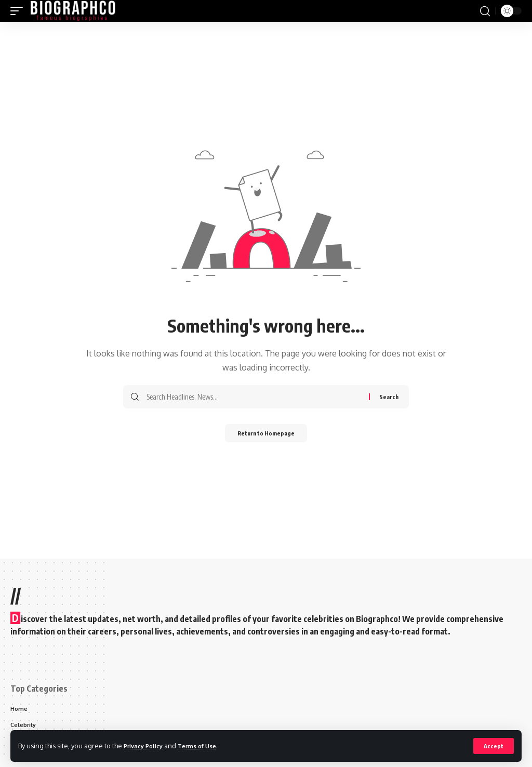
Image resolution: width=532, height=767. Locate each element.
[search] (485, 11)
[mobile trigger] (19, 11)
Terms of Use (206, 745)
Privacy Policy (147, 745)
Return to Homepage (266, 434)
